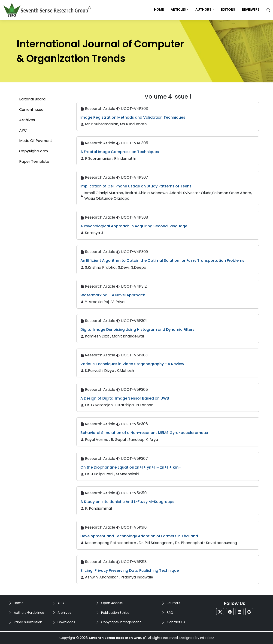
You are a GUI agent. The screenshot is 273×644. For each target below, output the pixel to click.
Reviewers (251, 9)
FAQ (170, 613)
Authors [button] (203, 9)
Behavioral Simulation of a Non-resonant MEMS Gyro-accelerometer (144, 433)
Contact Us (176, 622)
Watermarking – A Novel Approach (113, 295)
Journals (173, 603)
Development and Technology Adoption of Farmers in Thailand (139, 536)
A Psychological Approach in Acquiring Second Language (134, 226)
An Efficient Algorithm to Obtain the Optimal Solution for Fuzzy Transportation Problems (162, 260)
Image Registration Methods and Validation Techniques (133, 117)
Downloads (66, 622)
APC (61, 603)
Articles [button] (178, 9)
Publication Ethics (115, 613)
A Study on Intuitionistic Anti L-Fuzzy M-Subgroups (127, 502)
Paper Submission (28, 622)
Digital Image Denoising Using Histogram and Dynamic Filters (137, 330)
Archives (64, 613)
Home (159, 9)
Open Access (112, 603)
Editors (228, 9)
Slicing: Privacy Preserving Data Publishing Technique (130, 570)
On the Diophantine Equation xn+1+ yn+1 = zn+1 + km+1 (131, 467)
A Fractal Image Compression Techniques (120, 152)
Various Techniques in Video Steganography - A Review (132, 364)
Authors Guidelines (29, 613)
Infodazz (207, 638)
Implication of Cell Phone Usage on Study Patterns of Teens (136, 186)
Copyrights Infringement (121, 622)
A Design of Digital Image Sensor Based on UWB (125, 398)
